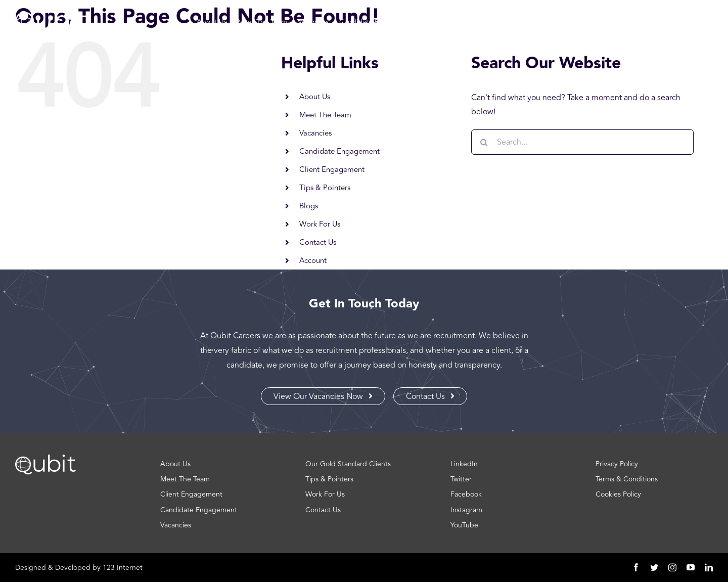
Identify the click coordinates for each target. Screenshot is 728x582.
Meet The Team (325, 115)
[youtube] (691, 567)
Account (313, 261)
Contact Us (318, 242)
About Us (315, 97)
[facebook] (636, 567)
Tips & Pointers (325, 188)
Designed (31, 568)
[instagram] (672, 567)
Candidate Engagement (339, 151)
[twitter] (654, 567)
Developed (73, 568)
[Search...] (582, 142)
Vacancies (315, 133)
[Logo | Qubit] (51, 31)
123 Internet (123, 568)
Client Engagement (332, 170)
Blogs (309, 206)
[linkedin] (709, 567)
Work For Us (320, 224)
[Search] (484, 142)
